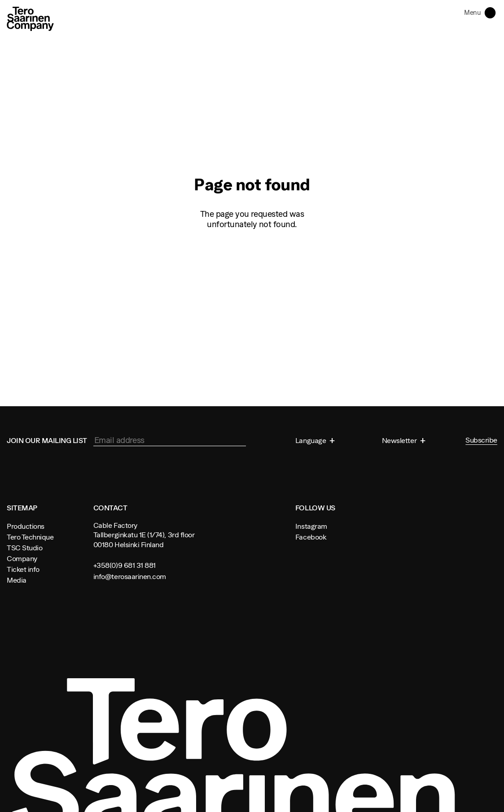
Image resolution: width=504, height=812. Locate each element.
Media (17, 580)
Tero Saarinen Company (30, 19)
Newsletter (400, 440)
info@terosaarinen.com (130, 576)
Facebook (311, 537)
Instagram (311, 526)
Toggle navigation (492, 12)
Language (311, 440)
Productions (26, 526)
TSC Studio (24, 548)
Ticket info (23, 569)
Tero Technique (30, 537)
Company (22, 558)
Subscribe (481, 440)
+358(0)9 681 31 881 (125, 565)
